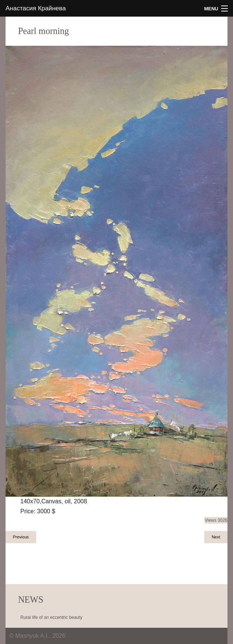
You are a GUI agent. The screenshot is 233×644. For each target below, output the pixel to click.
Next (216, 537)
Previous (21, 537)
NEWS (31, 600)
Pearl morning (44, 31)
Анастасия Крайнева (36, 8)
